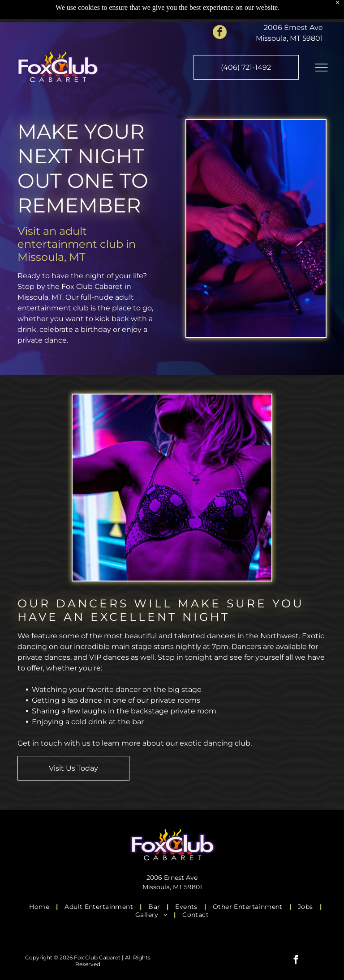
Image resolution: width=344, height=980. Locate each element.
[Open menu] (321, 45)
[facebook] (220, 11)
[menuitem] (40, 907)
